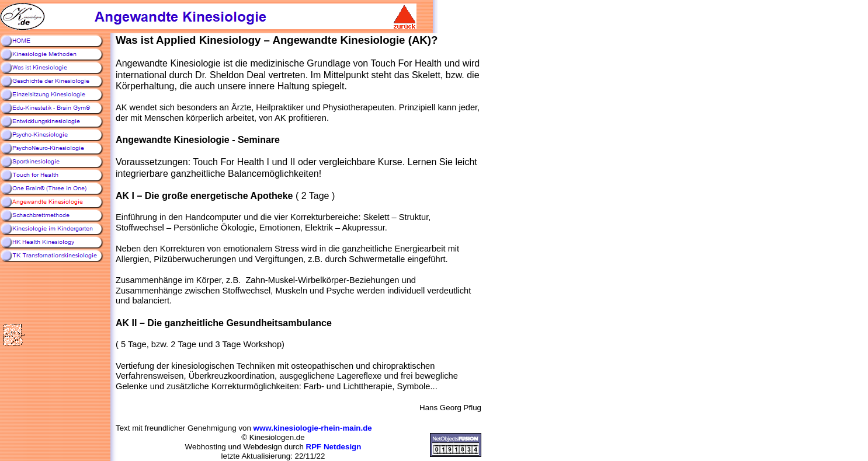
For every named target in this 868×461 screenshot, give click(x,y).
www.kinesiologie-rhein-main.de (313, 428)
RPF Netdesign (334, 447)
